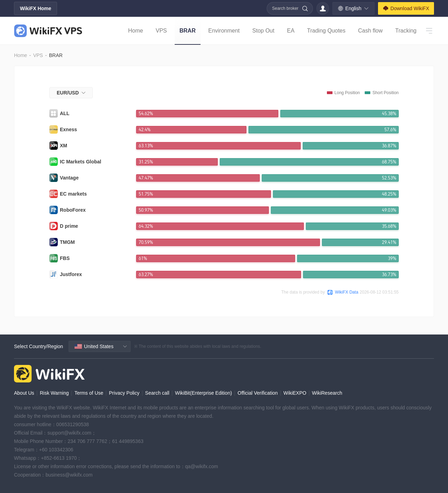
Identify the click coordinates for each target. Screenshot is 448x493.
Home (136, 31)
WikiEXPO (295, 393)
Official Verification (258, 393)
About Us (24, 393)
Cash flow (370, 31)
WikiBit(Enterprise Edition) (204, 393)
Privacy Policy (124, 393)
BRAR (188, 31)
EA (291, 31)
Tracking (406, 31)
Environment (224, 31)
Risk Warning (54, 393)
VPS (161, 31)
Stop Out (263, 31)
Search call (157, 393)
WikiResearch (327, 393)
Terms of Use (89, 393)
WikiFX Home (36, 8)
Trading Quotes (326, 31)
